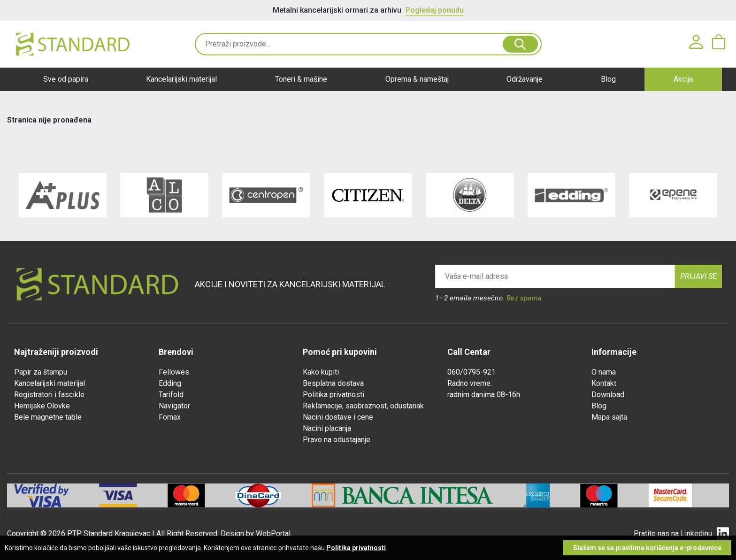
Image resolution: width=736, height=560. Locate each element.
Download (608, 395)
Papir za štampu (41, 372)
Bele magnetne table (48, 417)
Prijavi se (698, 276)
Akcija (683, 79)
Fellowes (174, 372)
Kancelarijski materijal (181, 79)
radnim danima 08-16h (484, 395)
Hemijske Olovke (42, 406)
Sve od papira (66, 79)
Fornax (170, 417)
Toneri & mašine (301, 79)
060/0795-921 (471, 372)
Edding (170, 383)
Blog (608, 79)
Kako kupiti (321, 372)
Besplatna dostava (333, 383)
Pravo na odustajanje (337, 440)
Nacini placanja (327, 428)
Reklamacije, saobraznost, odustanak (363, 406)
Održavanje (525, 79)
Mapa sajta (609, 417)
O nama (604, 372)
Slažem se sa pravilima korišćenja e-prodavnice (647, 548)
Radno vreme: (470, 383)
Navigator (174, 406)
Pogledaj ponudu (435, 10)
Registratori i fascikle (49, 395)
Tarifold (171, 395)
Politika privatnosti (333, 395)
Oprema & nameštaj (417, 79)
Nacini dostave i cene (338, 417)
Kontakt (604, 383)
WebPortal (273, 533)
